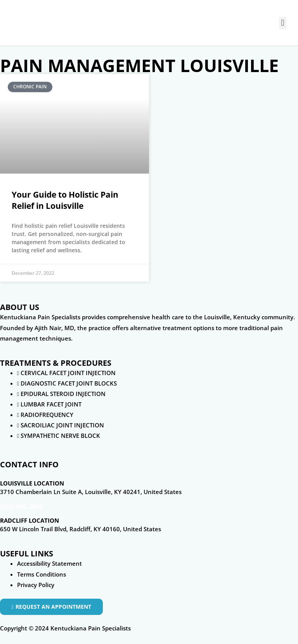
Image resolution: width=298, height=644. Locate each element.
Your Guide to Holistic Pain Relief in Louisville (65, 200)
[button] (283, 23)
